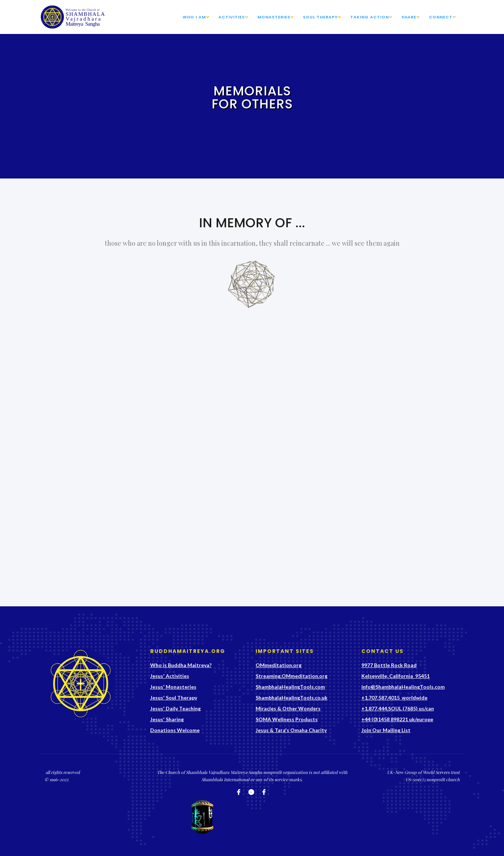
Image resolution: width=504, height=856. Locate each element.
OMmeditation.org (279, 665)
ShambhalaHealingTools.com (290, 687)
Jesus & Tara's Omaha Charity (291, 730)
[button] (199, 17)
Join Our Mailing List (386, 730)
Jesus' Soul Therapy (174, 698)
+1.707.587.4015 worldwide (394, 698)
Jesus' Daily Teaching (175, 708)
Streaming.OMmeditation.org (292, 676)
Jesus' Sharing (167, 719)
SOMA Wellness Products (287, 719)
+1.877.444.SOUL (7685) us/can (398, 708)
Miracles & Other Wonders (288, 708)
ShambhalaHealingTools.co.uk (292, 698)
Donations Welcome (175, 730)
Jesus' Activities (170, 676)
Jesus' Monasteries (173, 687)
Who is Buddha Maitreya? (181, 665)
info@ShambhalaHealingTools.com (403, 687)
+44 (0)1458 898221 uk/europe (397, 719)
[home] (74, 17)
